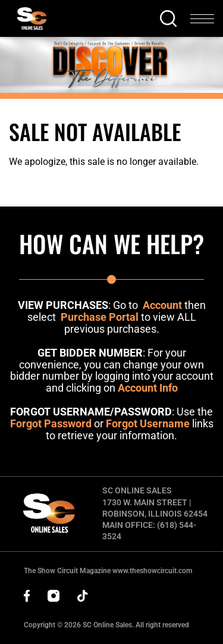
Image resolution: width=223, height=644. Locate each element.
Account (162, 305)
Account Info (148, 388)
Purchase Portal (100, 317)
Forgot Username (148, 423)
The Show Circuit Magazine (108, 571)
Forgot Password (51, 423)
